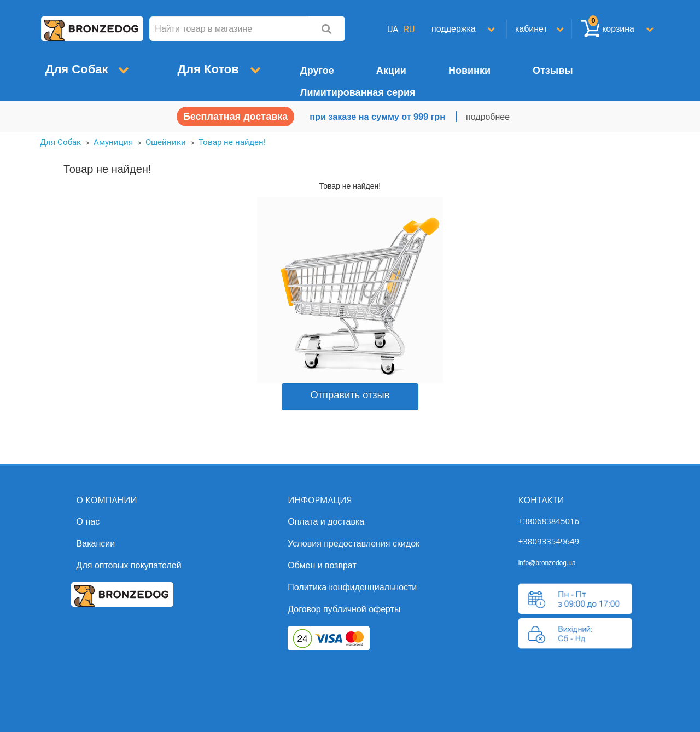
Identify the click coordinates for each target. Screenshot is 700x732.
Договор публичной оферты (344, 609)
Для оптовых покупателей (129, 565)
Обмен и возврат (322, 565)
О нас (88, 522)
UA (393, 29)
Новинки (469, 71)
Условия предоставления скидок (354, 544)
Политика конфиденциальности (352, 587)
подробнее (488, 117)
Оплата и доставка (326, 522)
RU (409, 29)
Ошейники (166, 142)
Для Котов (213, 69)
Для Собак (82, 69)
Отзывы (553, 71)
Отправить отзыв (350, 395)
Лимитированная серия (358, 92)
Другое (317, 71)
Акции (391, 71)
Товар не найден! (232, 142)
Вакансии (96, 544)
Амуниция (113, 142)
